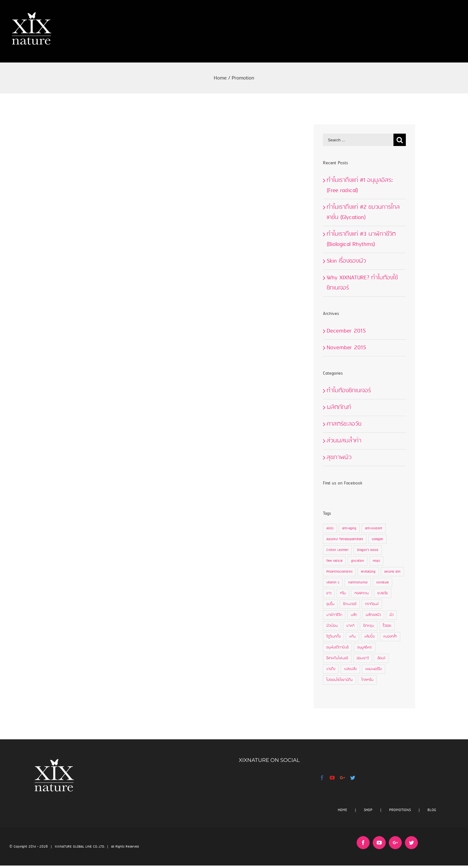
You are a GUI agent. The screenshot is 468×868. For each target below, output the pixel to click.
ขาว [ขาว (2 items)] (329, 593)
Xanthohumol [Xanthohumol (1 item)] (358, 582)
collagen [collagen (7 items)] (378, 539)
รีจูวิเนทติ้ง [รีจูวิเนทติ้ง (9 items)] (333, 637)
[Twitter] (353, 778)
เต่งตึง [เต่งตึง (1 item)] (331, 669)
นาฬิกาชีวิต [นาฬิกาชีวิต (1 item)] (334, 615)
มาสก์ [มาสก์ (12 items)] (350, 626)
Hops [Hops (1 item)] (376, 561)
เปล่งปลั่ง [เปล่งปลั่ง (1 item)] (350, 669)
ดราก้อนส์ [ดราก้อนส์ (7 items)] (372, 604)
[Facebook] (322, 778)
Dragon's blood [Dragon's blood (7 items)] (368, 550)
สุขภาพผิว (339, 458)
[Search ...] (358, 140)
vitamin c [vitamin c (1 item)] (333, 582)
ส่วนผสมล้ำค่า (344, 441)
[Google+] (342, 778)
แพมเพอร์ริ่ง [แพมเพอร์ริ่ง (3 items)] (374, 669)
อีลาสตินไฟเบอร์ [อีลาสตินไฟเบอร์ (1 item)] (337, 658)
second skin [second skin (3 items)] (392, 572)
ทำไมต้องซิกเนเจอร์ (349, 391)
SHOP (368, 810)
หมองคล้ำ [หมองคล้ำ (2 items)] (390, 637)
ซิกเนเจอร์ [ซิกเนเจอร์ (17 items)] (350, 604)
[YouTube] (332, 778)
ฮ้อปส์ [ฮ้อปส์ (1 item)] (381, 658)
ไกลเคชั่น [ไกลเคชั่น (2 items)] (367, 680)
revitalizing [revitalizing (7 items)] (368, 572)
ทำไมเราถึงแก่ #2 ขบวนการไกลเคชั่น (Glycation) (363, 212)
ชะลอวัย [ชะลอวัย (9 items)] (383, 593)
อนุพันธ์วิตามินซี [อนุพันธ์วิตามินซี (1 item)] (337, 647)
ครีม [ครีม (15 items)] (343, 593)
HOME (342, 810)
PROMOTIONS (400, 810)
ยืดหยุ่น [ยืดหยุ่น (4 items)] (369, 626)
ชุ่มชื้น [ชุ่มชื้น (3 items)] (330, 604)
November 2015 (346, 348)
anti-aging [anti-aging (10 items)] (349, 528)
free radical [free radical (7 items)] (334, 561)
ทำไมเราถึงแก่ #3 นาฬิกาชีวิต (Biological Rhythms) (361, 239)
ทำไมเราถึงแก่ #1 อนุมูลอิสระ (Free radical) (360, 185)
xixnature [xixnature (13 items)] (382, 582)
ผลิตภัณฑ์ (339, 407)
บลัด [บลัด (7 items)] (354, 615)
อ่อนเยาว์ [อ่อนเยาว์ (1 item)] (363, 658)
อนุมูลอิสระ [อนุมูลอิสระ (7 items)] (365, 647)
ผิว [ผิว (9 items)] (391, 615)
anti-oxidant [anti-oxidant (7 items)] (374, 528)
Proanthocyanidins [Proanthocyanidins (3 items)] (339, 572)
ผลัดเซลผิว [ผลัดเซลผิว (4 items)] (373, 615)
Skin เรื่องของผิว (346, 261)
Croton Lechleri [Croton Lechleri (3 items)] (337, 550)
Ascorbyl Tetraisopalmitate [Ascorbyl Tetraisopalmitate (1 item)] (345, 539)
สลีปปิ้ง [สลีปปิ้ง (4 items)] (369, 637)
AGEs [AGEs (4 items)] (330, 528)
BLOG (432, 810)
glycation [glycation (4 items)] (358, 561)
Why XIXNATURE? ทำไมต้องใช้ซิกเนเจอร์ (362, 283)
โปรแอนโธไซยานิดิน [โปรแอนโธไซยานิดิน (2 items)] (339, 680)
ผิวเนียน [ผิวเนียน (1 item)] (332, 626)
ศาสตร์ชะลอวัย (344, 424)
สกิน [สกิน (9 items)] (352, 637)
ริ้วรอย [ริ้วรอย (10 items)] (387, 626)
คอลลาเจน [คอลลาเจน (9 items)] (362, 593)
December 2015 (346, 331)
